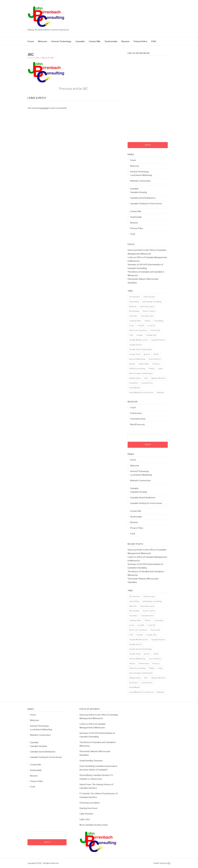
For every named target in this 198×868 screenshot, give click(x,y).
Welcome (43, 41)
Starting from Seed (88, 808)
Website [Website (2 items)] (160, 392)
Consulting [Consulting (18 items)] (159, 321)
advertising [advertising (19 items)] (134, 302)
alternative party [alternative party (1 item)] (147, 306)
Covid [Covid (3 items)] (132, 326)
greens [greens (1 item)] (147, 354)
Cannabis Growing (139, 192)
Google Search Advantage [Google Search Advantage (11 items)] (141, 349)
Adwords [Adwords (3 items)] (133, 306)
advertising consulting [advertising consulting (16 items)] (152, 302)
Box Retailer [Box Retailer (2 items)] (134, 311)
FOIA (154, 41)
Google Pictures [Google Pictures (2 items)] (158, 340)
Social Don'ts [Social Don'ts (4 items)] (147, 383)
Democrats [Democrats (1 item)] (155, 330)
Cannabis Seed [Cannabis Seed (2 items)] (147, 316)
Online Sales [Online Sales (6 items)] (144, 364)
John (37, 58)
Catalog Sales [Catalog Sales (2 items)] (135, 321)
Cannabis (80, 41)
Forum (31, 41)
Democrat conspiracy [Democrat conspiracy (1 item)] (138, 330)
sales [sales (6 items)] (160, 368)
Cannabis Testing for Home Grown (146, 204)
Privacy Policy (140, 41)
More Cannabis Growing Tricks (94, 825)
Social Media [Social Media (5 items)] (134, 388)
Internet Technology (61, 41)
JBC (74, 89)
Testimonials (111, 41)
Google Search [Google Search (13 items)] (136, 345)
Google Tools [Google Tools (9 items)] (135, 354)
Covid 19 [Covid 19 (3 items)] (151, 326)
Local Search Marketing (141, 175)
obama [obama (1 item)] (132, 364)
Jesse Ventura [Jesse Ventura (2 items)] (155, 359)
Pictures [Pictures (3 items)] (156, 364)
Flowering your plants (90, 803)
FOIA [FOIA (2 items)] (131, 335)
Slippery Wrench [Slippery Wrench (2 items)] (158, 378)
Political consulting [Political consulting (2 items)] (137, 368)
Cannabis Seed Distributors (143, 198)
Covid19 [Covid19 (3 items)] (141, 326)
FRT (169, 863)
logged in (44, 108)
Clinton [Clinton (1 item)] (148, 321)
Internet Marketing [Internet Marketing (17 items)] (137, 359)
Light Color (85, 819)
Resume (125, 41)
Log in (133, 407)
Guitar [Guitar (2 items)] (156, 354)
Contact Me (95, 41)
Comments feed (138, 419)
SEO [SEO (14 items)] (146, 378)
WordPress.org (137, 425)
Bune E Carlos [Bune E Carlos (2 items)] (149, 311)
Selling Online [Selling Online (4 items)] (135, 378)
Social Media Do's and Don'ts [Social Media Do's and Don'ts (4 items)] (141, 392)
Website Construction (140, 181)
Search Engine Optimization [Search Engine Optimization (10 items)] (141, 373)
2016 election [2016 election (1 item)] (149, 297)
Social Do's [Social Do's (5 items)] (134, 383)
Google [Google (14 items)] (140, 335)
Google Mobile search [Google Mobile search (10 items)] (138, 340)
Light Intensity (86, 814)
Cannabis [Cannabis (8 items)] (133, 316)
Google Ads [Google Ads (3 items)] (151, 335)
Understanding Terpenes (91, 761)
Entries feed (136, 413)
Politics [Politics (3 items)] (152, 368)
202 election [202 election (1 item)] (134, 297)
